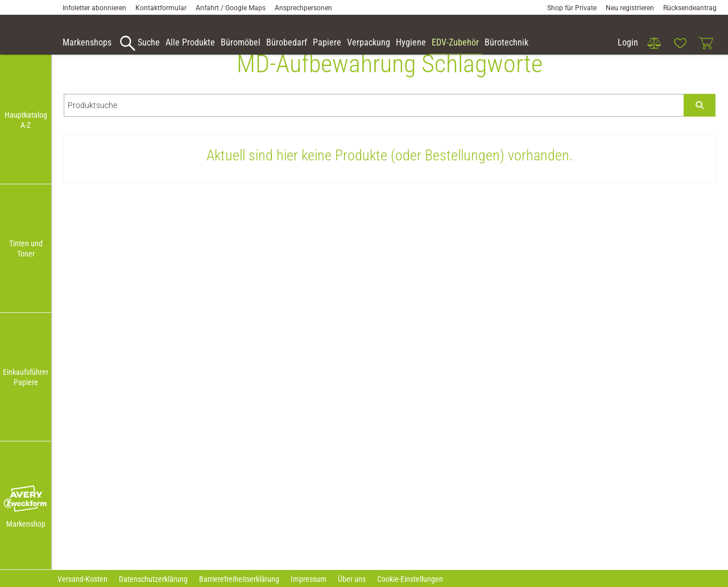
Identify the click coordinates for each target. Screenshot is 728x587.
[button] (26, 499)
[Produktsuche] (374, 122)
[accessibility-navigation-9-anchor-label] (87, 43)
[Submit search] (700, 122)
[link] (654, 43)
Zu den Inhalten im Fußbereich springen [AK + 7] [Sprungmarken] (0, 0)
